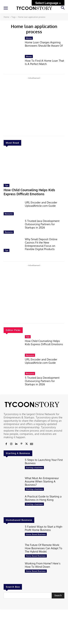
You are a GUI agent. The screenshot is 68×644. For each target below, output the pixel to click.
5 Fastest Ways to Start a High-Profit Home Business (44, 528)
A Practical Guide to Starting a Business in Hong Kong (43, 498)
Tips (7, 185)
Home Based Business (36, 534)
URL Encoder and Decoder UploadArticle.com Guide (41, 204)
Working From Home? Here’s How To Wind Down (43, 565)
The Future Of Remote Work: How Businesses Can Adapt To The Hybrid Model (44, 548)
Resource (9, 214)
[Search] (58, 596)
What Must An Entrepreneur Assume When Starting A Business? (42, 481)
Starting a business (34, 467)
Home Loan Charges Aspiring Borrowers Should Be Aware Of (44, 44)
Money (29, 38)
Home (6, 17)
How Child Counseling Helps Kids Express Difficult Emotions (29, 192)
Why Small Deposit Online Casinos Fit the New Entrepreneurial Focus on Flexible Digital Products (41, 244)
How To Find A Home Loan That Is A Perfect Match (44, 62)
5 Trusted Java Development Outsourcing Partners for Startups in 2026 (42, 224)
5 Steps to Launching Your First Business (44, 462)
